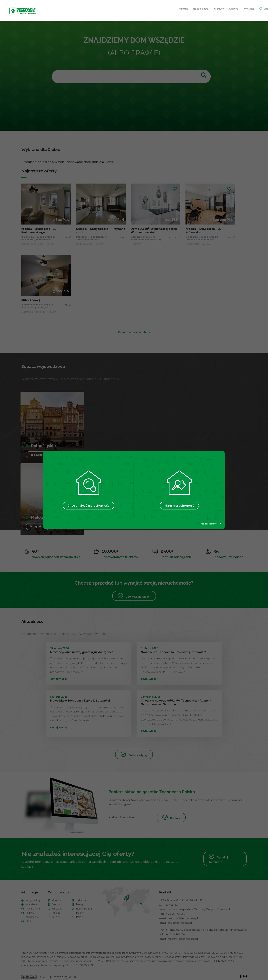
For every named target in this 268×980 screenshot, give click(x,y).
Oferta (81, 8)
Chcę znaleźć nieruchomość (89, 506)
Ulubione (167, 8)
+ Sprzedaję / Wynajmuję (201, 8)
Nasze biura (98, 8)
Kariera (131, 8)
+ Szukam (235, 8)
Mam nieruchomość (179, 506)
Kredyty (116, 8)
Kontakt (146, 8)
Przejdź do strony (210, 524)
